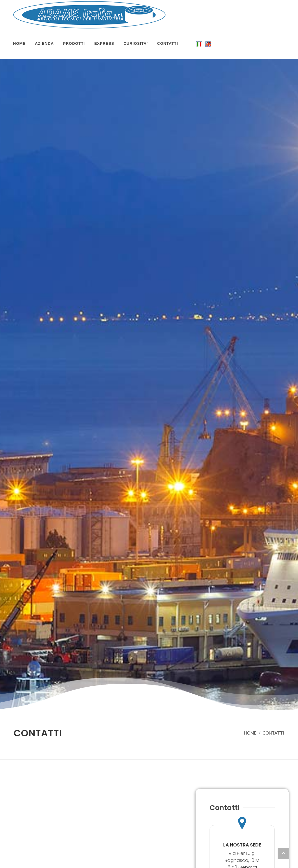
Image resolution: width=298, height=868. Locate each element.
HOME (250, 733)
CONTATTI (273, 733)
